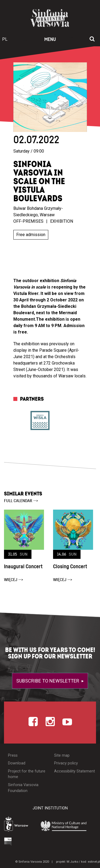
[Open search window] (92, 39)
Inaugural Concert (23, 567)
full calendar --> (21, 501)
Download (17, 763)
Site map (62, 755)
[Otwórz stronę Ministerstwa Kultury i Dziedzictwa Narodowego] (66, 826)
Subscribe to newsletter (48, 681)
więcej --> (14, 580)
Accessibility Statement (75, 771)
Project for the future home (27, 774)
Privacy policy (66, 763)
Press (13, 755)
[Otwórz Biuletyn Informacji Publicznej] (8, 842)
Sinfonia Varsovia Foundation (23, 788)
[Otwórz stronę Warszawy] (17, 825)
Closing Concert (70, 567)
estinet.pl (94, 862)
